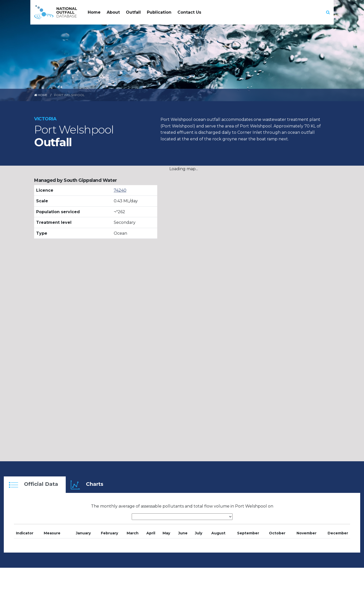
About (113, 12)
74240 (120, 190)
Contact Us (189, 12)
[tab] (35, 485)
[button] (328, 12)
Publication (159, 12)
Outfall (133, 12)
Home (94, 12)
